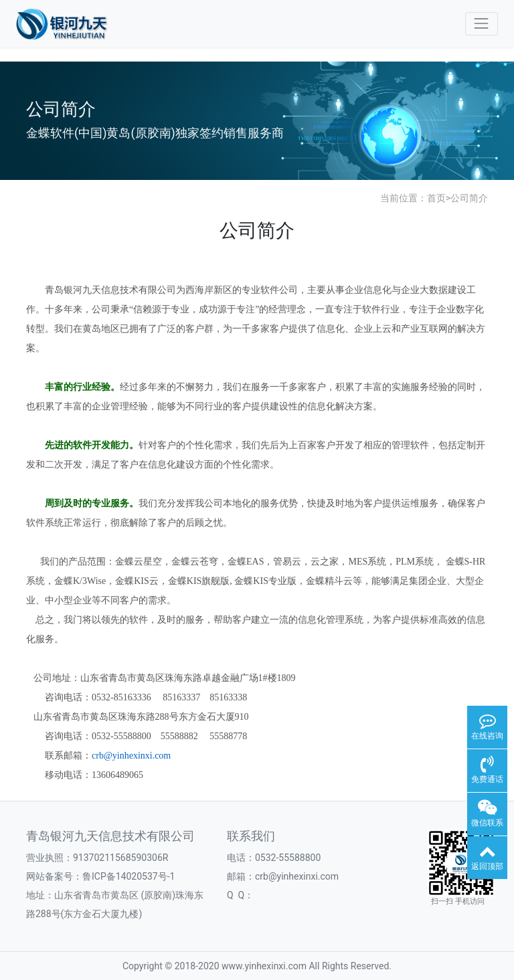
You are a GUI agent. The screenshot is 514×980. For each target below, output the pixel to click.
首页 (436, 198)
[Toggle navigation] (482, 24)
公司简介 (469, 198)
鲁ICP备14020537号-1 (128, 876)
